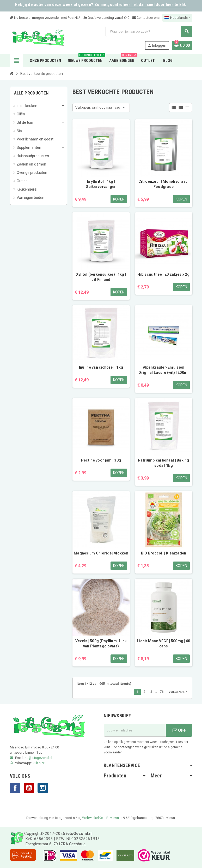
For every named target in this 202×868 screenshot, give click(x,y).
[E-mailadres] (135, 730)
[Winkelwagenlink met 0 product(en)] (182, 45)
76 (162, 692)
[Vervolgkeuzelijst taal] (177, 18)
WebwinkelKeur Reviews (100, 818)
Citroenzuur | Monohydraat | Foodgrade (164, 184)
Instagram (43, 788)
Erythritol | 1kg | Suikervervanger (101, 184)
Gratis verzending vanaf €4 (105, 18)
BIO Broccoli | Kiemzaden (164, 553)
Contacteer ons (146, 18)
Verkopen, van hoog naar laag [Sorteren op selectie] (98, 107)
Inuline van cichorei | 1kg (101, 367)
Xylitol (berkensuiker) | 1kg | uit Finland (101, 277)
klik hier (39, 763)
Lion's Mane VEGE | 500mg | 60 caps (163, 643)
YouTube (29, 788)
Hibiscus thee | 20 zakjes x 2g (163, 274)
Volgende (178, 692)
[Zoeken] (149, 31)
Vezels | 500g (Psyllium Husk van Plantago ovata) (101, 643)
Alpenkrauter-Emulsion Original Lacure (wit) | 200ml (163, 370)
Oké (179, 730)
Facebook (15, 788)
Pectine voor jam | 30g (101, 460)
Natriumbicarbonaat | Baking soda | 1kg (164, 463)
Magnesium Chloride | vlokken (101, 553)
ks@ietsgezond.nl (38, 758)
